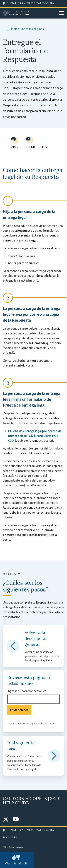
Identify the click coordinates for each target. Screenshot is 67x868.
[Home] (30, 13)
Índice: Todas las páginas (24, 29)
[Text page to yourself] (45, 143)
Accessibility (11, 837)
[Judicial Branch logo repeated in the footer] (33, 830)
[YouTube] (16, 819)
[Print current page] (14, 143)
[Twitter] (6, 819)
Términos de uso (13, 847)
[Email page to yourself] (30, 143)
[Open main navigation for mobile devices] (62, 13)
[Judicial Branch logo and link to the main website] (33, 4)
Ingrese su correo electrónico (27, 691)
